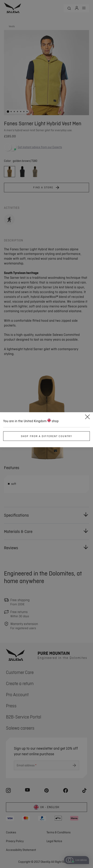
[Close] (87, 417)
